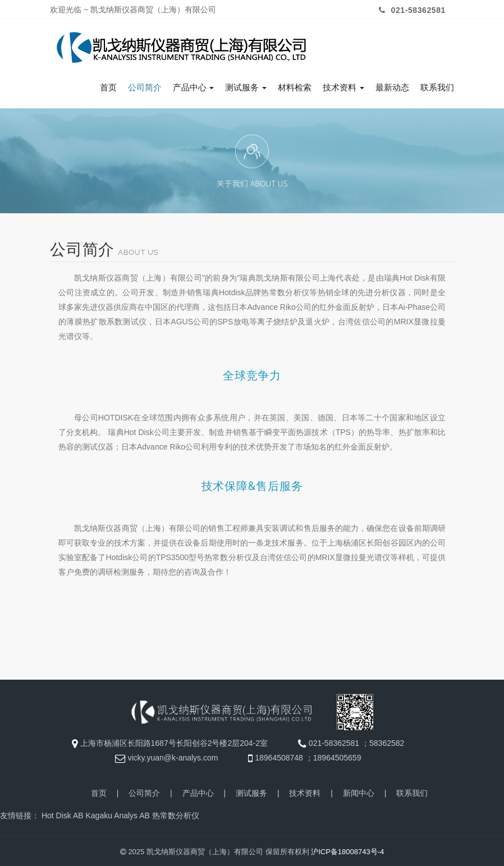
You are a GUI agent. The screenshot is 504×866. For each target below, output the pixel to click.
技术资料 (343, 85)
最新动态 (392, 85)
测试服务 (246, 85)
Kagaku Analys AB (117, 813)
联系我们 (437, 85)
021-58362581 (411, 10)
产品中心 (194, 85)
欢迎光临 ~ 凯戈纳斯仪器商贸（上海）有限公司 (133, 10)
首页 (108, 85)
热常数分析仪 (176, 813)
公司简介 (145, 85)
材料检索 (295, 85)
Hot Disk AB (63, 813)
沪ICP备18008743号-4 (347, 849)
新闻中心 (359, 791)
